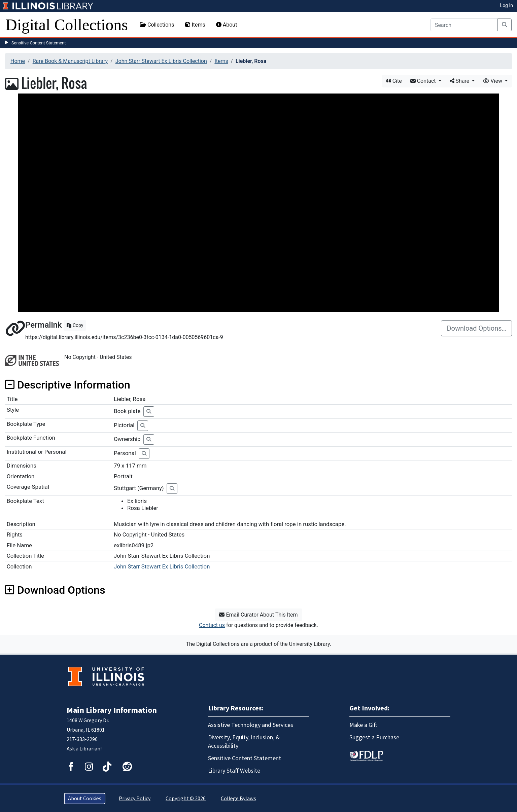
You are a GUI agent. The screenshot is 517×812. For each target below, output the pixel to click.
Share (460, 81)
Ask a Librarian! (84, 749)
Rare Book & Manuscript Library (70, 61)
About (227, 25)
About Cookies (85, 799)
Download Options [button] (55, 590)
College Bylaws (238, 799)
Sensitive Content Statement (39, 43)
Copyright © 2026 (186, 799)
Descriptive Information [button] (68, 385)
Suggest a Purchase (374, 737)
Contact (424, 81)
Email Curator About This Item (258, 615)
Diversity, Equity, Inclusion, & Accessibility (244, 742)
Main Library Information (112, 710)
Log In (507, 5)
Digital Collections (67, 25)
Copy (75, 325)
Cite (394, 81)
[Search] (464, 25)
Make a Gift (363, 725)
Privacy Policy (135, 799)
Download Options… (476, 328)
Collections (157, 25)
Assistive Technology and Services (251, 725)
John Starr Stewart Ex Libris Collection (161, 61)
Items (195, 25)
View (493, 81)
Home (18, 61)
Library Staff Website (234, 771)
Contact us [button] (212, 625)
